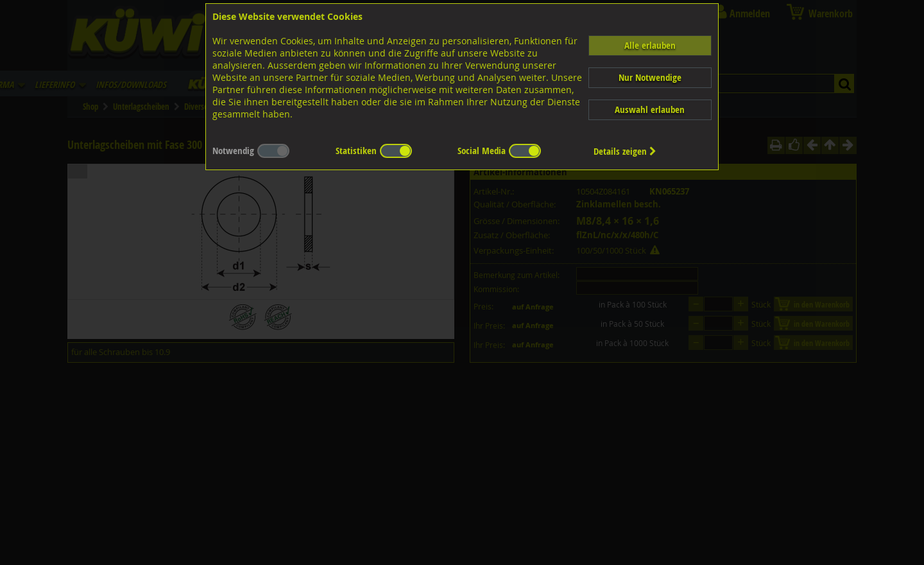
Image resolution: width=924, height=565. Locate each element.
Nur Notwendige (650, 77)
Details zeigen (625, 151)
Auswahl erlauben (650, 109)
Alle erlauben (650, 45)
